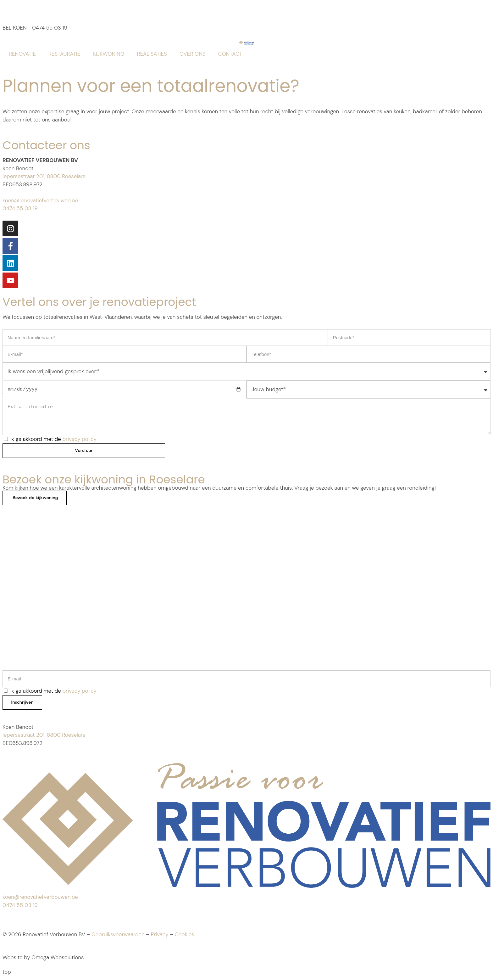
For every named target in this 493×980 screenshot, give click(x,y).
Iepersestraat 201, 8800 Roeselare (44, 176)
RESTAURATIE (64, 54)
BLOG (143, 18)
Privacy (159, 936)
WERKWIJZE (23, 18)
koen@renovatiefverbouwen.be (40, 200)
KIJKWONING (108, 54)
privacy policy (80, 439)
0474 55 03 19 (20, 208)
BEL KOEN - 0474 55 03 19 (35, 28)
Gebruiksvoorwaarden (118, 936)
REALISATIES (152, 54)
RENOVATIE (22, 54)
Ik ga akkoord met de (53, 439)
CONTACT (175, 18)
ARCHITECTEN (68, 18)
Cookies (184, 936)
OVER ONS (111, 18)
